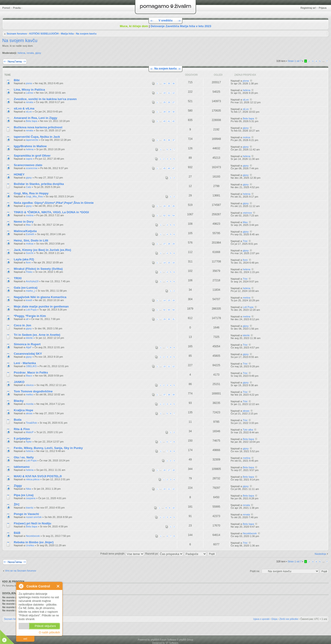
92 (164, 310)
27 (174, 102)
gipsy (38, 53)
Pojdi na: (255, 571)
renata (30, 53)
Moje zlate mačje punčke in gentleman (41, 306)
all (27, 319)
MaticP (30, 432)
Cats (29, 187)
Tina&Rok (31, 423)
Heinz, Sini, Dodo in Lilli (31, 240)
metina (30, 215)
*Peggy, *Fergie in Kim (30, 316)
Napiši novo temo (15, 62)
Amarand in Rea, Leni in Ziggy (36, 118)
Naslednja (320, 554)
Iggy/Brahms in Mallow (30, 146)
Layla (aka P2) (24, 259)
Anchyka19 (32, 281)
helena (21, 53)
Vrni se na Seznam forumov (21, 571)
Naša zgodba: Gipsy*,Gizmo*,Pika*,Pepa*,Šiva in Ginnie (54, 203)
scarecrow (32, 168)
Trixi (245, 241)
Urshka (30, 545)
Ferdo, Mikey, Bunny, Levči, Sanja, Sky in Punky (48, 448)
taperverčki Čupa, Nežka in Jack (37, 137)
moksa (246, 137)
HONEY (19, 174)
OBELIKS (31, 366)
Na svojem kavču (86, 34)
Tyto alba (248, 430)
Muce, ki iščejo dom (134, 26)
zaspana (31, 498)
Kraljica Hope (23, 410)
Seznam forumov (17, 34)
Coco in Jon (22, 325)
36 (174, 83)
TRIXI (18, 278)
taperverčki (32, 140)
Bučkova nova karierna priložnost (38, 127)
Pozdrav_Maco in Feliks (31, 372)
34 (164, 83)
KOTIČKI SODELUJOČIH (44, 34)
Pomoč (6, 8)
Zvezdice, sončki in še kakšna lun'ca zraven (45, 99)
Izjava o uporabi (261, 619)
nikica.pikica (33, 479)
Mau (28, 225)
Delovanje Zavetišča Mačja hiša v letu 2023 (181, 26)
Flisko (29, 272)
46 (169, 168)
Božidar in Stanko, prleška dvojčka (39, 184)
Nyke (29, 442)
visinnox (247, 213)
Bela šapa (32, 121)
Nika (29, 489)
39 (174, 395)
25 (164, 102)
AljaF (29, 347)
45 (164, 168)
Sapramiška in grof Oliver (32, 156)
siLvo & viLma (24, 108)
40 (164, 121)
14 (164, 263)
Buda (18, 420)
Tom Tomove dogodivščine (33, 391)
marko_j (30, 291)
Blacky (19, 401)
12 (174, 93)
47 (174, 168)
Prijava (322, 8)
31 (174, 319)
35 (169, 83)
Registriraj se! (308, 8)
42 (174, 121)
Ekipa (274, 619)
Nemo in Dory (24, 222)
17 (169, 470)
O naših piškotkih (49, 632)
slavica (30, 385)
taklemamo (22, 467)
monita (30, 404)
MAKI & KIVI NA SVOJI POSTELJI (38, 476)
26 (169, 102)
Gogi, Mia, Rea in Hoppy (31, 193)
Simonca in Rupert (27, 344)
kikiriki (29, 338)
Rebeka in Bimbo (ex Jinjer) (34, 542)
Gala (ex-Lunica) (26, 288)
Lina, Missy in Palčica (29, 90)
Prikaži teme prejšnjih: (122, 554)
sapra (29, 159)
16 (174, 263)
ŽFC (17, 505)
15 (169, 263)
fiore (28, 262)
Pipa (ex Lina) (24, 495)
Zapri (58, 586)
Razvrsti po (164, 554)
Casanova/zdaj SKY (28, 354)
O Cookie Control (21, 586)
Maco (29, 376)
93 (169, 310)
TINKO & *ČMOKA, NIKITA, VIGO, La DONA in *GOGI (51, 212)
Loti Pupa (31, 310)
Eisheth (30, 234)
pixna (29, 83)
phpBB (154, 640)
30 (174, 112)
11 (169, 93)
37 (174, 140)
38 (169, 395)
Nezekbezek (33, 536)
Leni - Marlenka (25, 363)
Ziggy (18, 486)
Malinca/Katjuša (25, 231)
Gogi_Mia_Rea (34, 196)
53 (169, 216)
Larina (30, 93)
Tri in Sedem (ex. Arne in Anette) (37, 335)
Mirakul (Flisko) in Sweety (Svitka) (38, 269)
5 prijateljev (22, 438)
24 (164, 206)
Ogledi (218, 75)
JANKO (19, 382)
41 (169, 121)
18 (174, 470)
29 (169, 112)
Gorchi (30, 253)
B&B (17, 533)
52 (164, 216)
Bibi (17, 80)
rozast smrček (34, 517)
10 (164, 93)
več (25, 639)
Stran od (295, 61)
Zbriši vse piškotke (289, 619)
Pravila (17, 8)
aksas (29, 413)
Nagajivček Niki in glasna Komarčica (40, 297)
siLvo (246, 100)
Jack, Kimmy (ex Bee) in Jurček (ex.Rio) (42, 250)
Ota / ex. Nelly (24, 457)
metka (29, 394)
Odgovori (191, 75)
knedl (29, 300)
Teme (8, 75)
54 (174, 216)
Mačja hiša (67, 34)
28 (164, 112)
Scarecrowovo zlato (28, 165)
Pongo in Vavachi (26, 514)
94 (174, 310)
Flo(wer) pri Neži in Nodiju (33, 523)
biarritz (30, 508)
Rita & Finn (22, 429)
